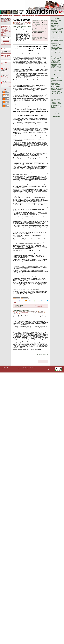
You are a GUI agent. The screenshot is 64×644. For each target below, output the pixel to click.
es (8, 19)
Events (27, 15)
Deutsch (45, 362)
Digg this (16, 301)
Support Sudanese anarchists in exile (55, 26)
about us (2, 46)
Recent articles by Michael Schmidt (39, 21)
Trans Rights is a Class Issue (57, 74)
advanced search (4, 44)
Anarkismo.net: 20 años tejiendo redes (56, 21)
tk (3, 20)
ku (6, 20)
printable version (17, 297)
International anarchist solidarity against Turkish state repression (56, 44)
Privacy (16, 370)
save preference (40, 307)
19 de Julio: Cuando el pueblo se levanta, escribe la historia (57, 40)
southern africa (17, 22)
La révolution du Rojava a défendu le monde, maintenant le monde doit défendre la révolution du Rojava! (56, 67)
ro (3, 21)
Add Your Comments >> (42, 297)
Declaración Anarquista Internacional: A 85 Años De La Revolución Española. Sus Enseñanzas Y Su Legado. (56, 94)
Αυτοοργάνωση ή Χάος (56, 87)
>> (5, 22)
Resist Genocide (54, 23)
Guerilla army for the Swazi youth (21, 311)
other (4, 20)
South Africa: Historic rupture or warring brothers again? (57, 89)
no (8, 20)
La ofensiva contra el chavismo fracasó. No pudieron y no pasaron (6, 84)
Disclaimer (11, 370)
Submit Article (21, 15)
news (57, 111)
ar (10, 20)
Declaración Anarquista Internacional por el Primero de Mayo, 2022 (56, 49)
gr (6, 20)
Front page (3, 28)
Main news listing (4, 29)
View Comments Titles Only (40, 306)
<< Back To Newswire (31, 357)
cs (9, 20)
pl (2, 20)
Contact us (14, 15)
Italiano (42, 362)
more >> (9, 87)
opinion (57, 114)
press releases (57, 116)
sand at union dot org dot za (23, 313)
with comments (25, 297)
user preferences (5, 17)
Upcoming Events (6, 55)
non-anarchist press (27, 22)
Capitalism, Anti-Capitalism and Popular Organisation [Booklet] (56, 77)
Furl (27, 301)
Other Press (4, 61)
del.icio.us (22, 301)
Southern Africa (6, 50)
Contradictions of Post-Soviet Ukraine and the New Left (5, 73)
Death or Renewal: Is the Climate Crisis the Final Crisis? (56, 99)
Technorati (37, 301)
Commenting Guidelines (6, 32)
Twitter (31, 15)
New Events (4, 49)
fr (7, 19)
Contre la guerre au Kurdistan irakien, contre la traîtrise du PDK (56, 107)
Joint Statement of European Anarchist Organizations (57, 29)
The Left (9, 57)
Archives (3, 34)
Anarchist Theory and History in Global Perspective (57, 71)
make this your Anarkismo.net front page (5, 24)
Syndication (3, 35)
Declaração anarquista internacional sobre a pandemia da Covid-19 (55, 61)
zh (7, 20)
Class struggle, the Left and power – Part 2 (40, 32)
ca (10, 20)
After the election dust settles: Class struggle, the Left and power (38, 38)
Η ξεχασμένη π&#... (37, 22)
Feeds (6, 89)
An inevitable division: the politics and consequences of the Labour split (6, 78)
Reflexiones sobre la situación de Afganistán (56, 84)
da (2, 21)
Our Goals (8, 15)
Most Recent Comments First (40, 305)
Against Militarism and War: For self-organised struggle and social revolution (56, 57)
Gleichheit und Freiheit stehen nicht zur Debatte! (56, 103)
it (10, 19)
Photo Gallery (4, 33)
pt (1, 20)
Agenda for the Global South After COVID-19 (5, 65)
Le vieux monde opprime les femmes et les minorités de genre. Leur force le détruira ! (57, 53)
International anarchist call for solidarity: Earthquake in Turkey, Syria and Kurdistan (56, 33)
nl (9, 20)
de (3, 20)
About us (3, 15)
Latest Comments (5, 31)
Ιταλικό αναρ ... (36, 27)
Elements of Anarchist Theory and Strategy (55, 37)
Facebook (36, 15)
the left (22, 22)
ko (6, 21)
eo (5, 21)
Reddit (31, 301)
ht (4, 20)
